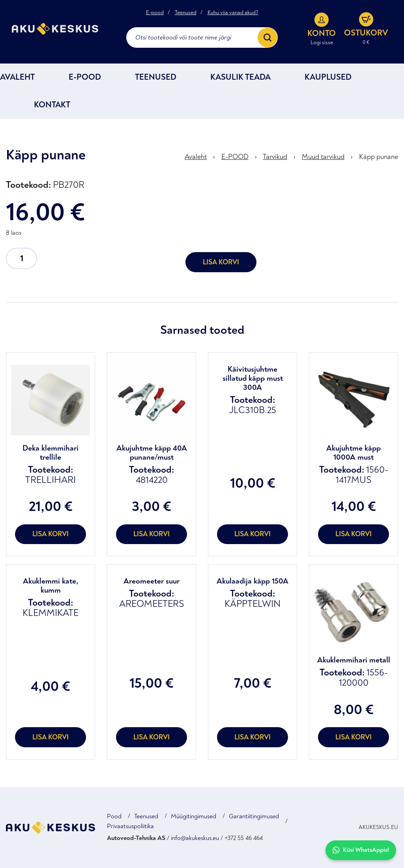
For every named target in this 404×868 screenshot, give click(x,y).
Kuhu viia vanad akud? (233, 13)
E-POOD (85, 77)
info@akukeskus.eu (195, 838)
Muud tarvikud (323, 157)
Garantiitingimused (254, 816)
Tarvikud (275, 157)
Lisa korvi (221, 262)
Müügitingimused (194, 816)
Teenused (186, 13)
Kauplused (328, 77)
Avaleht (17, 77)
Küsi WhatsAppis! (361, 850)
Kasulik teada (240, 77)
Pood (114, 816)
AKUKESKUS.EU (378, 827)
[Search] (267, 37)
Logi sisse (322, 43)
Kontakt (52, 105)
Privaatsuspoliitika (130, 826)
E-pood (155, 13)
